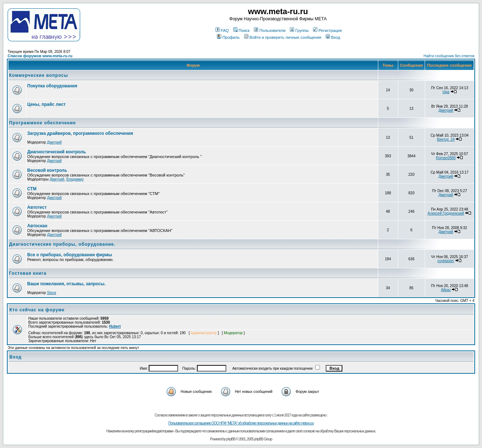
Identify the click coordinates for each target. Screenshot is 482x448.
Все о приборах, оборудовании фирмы (70, 255)
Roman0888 (446, 158)
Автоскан (37, 226)
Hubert (115, 326)
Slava (51, 293)
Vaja (446, 92)
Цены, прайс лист (46, 104)
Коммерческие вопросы (39, 75)
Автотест (37, 207)
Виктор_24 (446, 139)
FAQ (222, 30)
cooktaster (446, 261)
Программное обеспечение (42, 123)
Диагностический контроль (57, 152)
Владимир (75, 179)
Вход (333, 37)
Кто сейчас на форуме (37, 310)
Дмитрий (446, 110)
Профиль (228, 37)
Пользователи (270, 30)
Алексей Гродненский (446, 213)
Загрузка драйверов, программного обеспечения (80, 133)
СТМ (32, 189)
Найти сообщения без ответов (449, 56)
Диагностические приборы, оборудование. (62, 244)
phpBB (231, 439)
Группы (299, 30)
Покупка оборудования (52, 86)
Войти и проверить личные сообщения (283, 37)
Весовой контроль (47, 170)
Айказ (446, 290)
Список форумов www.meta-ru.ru (40, 56)
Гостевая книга (28, 273)
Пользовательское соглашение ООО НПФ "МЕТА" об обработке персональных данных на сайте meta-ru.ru (241, 423)
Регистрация (327, 30)
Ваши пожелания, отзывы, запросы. (66, 284)
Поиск (241, 30)
